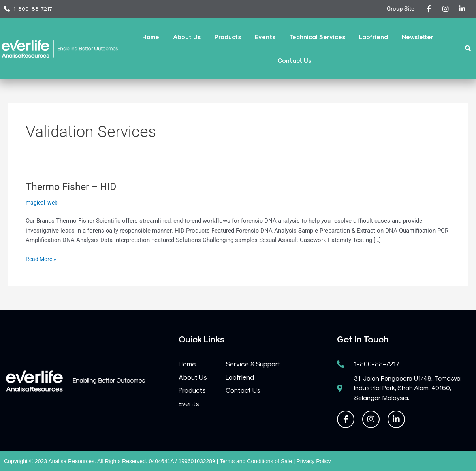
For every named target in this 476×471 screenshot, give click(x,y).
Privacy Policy (313, 461)
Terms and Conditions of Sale (256, 461)
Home (151, 37)
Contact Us (294, 60)
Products (228, 37)
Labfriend (373, 37)
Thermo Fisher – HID (73, 186)
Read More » (42, 258)
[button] (468, 48)
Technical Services (317, 37)
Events (265, 37)
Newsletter (418, 37)
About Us (187, 37)
